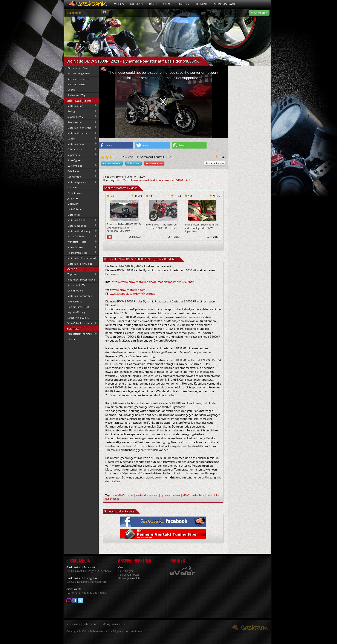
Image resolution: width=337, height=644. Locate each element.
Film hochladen (76, 84)
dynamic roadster (170, 495)
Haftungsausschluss (113, 624)
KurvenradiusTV (76, 285)
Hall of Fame (74, 209)
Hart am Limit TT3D (78, 307)
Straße (81, 138)
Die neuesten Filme (78, 68)
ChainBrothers (75, 291)
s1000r (186, 495)
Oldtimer (72, 187)
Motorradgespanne (81, 182)
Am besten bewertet (79, 79)
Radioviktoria (75, 301)
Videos (119, 4)
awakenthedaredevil (147, 495)
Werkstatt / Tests (81, 242)
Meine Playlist (215, 163)
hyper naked (112, 499)
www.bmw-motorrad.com (129, 290)
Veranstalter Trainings (81, 334)
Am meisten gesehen (79, 73)
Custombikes (81, 166)
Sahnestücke (81, 176)
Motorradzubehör (81, 225)
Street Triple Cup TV (78, 318)
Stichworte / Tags (77, 95)
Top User (81, 274)
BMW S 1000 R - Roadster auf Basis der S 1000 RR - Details (162, 226)
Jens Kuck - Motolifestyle (81, 280)
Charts (71, 90)
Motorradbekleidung (81, 231)
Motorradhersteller (81, 133)
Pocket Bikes (74, 193)
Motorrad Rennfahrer (81, 128)
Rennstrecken (160, 4)
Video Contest (81, 247)
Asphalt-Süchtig (76, 312)
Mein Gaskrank (225, 4)
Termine (201, 4)
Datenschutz (90, 624)
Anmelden (259, 13)
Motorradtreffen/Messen (81, 258)
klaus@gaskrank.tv (129, 578)
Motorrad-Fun (81, 106)
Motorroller (74, 215)
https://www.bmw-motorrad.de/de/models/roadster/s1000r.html (153, 180)
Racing (81, 111)
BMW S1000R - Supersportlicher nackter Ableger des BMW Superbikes (202, 228)
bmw (130, 495)
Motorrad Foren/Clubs (80, 264)
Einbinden (133, 163)
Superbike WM (81, 117)
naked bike (213, 495)
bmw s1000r (118, 495)
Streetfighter (74, 160)
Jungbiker (73, 198)
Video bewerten (112, 163)
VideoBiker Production (81, 323)
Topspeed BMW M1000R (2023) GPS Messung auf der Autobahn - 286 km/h (124, 227)
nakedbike (198, 495)
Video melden (154, 163)
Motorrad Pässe (81, 144)
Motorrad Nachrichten (80, 296)
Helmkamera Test (81, 253)
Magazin (136, 4)
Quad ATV (73, 204)
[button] (116, 145)
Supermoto (81, 155)
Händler (183, 4)
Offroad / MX (81, 149)
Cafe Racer (81, 171)
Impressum (73, 624)
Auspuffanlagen (81, 236)
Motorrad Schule (81, 220)
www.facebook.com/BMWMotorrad (133, 294)
